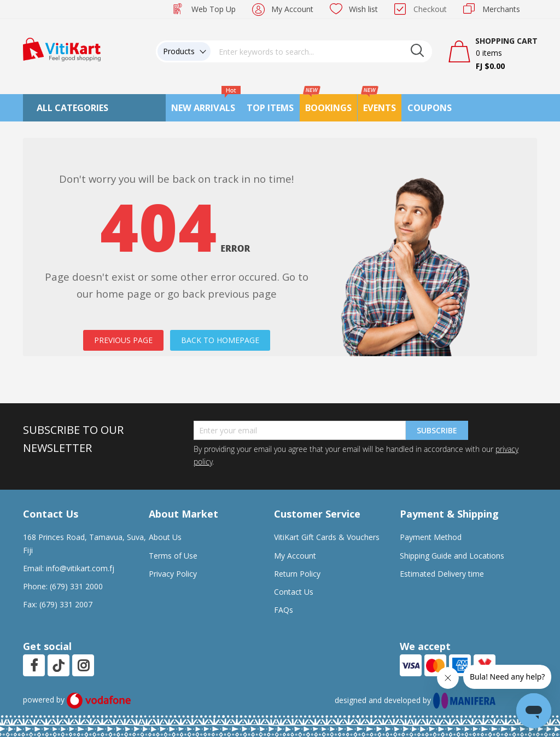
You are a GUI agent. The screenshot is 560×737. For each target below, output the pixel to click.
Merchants (501, 9)
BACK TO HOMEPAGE (220, 340)
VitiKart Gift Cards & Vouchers (327, 537)
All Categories (72, 108)
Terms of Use (173, 556)
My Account (292, 9)
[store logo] (62, 48)
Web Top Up (214, 9)
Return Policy (297, 574)
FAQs (284, 610)
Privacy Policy (173, 574)
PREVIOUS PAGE (123, 340)
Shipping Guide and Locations (452, 556)
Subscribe (437, 430)
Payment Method (431, 537)
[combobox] (322, 51)
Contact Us (294, 592)
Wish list (363, 9)
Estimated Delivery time (442, 574)
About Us (165, 537)
